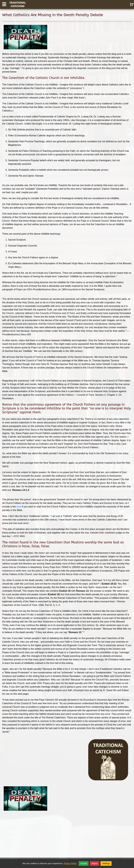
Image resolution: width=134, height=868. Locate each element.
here (19, 507)
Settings (106, 863)
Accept (84, 863)
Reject (95, 863)
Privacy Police (70, 863)
